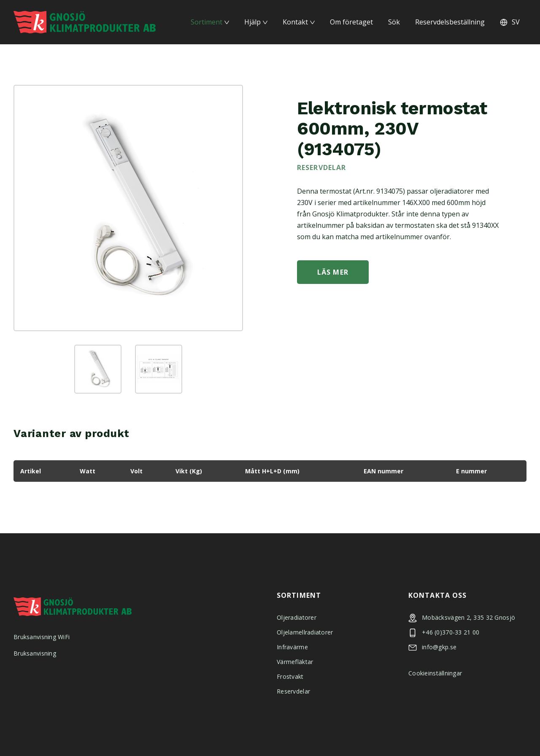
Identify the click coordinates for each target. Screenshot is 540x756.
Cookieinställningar (435, 673)
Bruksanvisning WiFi (42, 637)
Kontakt (295, 22)
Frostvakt (290, 676)
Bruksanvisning (35, 653)
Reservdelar (293, 691)
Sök (394, 22)
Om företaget (351, 22)
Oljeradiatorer (297, 617)
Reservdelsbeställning (450, 22)
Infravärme (292, 647)
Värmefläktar (295, 662)
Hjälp (252, 22)
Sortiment (207, 22)
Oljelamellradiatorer (305, 632)
